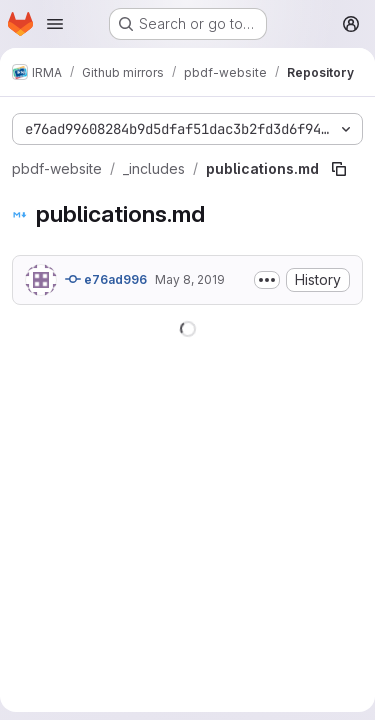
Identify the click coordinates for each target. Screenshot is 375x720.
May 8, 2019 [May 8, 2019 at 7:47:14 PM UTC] (190, 279)
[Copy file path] (339, 169)
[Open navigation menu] (55, 24)
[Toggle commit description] (267, 280)
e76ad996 (106, 279)
